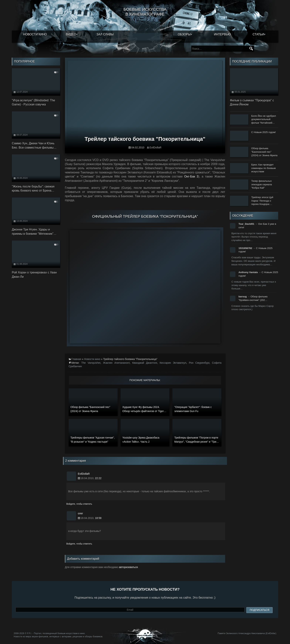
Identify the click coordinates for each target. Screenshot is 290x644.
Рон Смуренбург (199, 363)
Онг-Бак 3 (191, 176)
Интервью (222, 34)
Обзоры (184, 34)
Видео (71, 34)
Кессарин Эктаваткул (173, 363)
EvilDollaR (155, 147)
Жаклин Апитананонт (116, 363)
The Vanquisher (91, 363)
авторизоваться (128, 567)
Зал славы (105, 34)
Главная (76, 359)
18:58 (98, 518)
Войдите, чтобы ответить (79, 504)
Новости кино (35, 34)
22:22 (98, 478)
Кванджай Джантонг (145, 363)
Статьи (258, 34)
